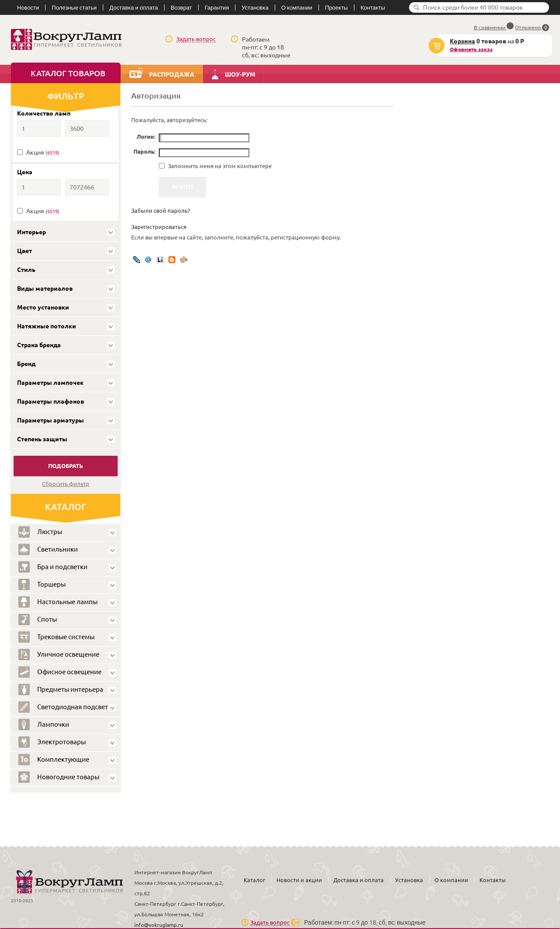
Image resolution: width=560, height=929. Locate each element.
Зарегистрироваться (159, 227)
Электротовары (52, 742)
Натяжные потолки (47, 326)
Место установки (43, 307)
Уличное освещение (59, 655)
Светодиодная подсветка (67, 707)
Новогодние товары (59, 777)
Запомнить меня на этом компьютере (219, 166)
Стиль (26, 270)
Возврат (181, 7)
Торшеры (42, 584)
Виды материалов (45, 289)
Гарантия (217, 7)
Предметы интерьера (61, 690)
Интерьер (31, 232)
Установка (255, 7)
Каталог (254, 880)
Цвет (24, 251)
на (480, 46)
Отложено (532, 27)
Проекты (336, 7)
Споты (38, 619)
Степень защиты (42, 439)
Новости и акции (299, 880)
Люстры (40, 532)
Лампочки (44, 725)
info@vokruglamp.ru (159, 925)
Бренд (26, 364)
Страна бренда (39, 345)
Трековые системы (56, 637)
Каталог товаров (68, 73)
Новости (28, 7)
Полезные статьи (74, 7)
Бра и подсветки (53, 567)
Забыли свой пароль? (161, 211)
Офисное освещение (60, 672)
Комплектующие (54, 760)
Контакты (373, 7)
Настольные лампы (58, 602)
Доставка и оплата (134, 7)
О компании (297, 7)
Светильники (48, 549)
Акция (43, 152)
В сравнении (494, 27)
